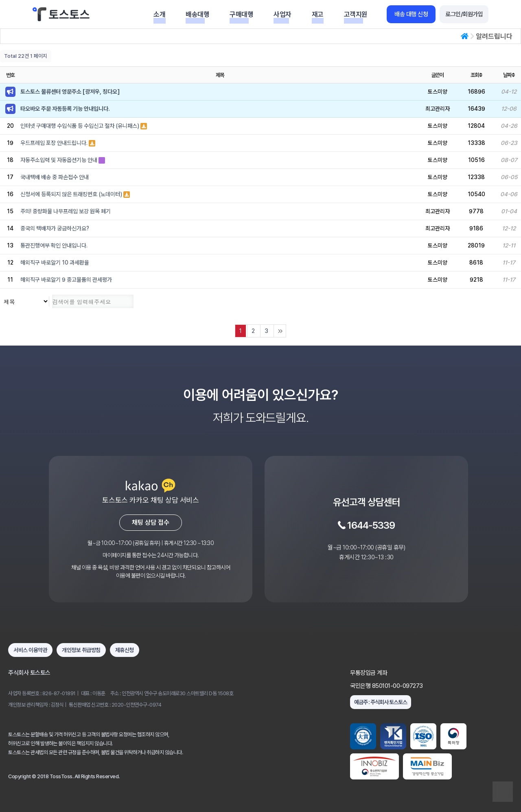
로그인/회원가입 (464, 14)
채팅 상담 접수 (151, 522)
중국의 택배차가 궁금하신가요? (55, 228)
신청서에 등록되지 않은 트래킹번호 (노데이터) (72, 194)
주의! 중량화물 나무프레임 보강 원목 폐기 (66, 211)
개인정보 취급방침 (81, 650)
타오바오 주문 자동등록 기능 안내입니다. (65, 109)
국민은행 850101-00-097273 (386, 686)
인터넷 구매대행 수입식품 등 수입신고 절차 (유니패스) (80, 126)
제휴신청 (125, 650)
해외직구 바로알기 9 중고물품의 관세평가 (66, 280)
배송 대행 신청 (411, 14)
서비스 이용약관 (30, 650)
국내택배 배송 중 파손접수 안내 (55, 177)
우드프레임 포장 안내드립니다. (55, 143)
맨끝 (280, 331)
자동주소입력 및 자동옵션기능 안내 (59, 160)
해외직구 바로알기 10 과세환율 (55, 263)
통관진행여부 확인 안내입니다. (54, 245)
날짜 (509, 75)
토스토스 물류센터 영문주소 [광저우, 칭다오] (70, 92)
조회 (476, 75)
